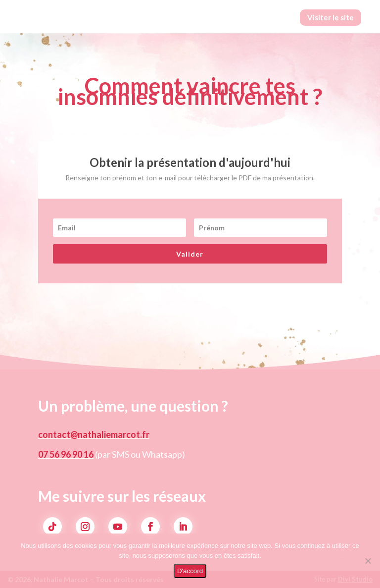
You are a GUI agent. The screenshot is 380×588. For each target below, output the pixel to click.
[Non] (368, 561)
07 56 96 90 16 (66, 454)
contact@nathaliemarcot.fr (94, 434)
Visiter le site (331, 17)
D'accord (190, 571)
